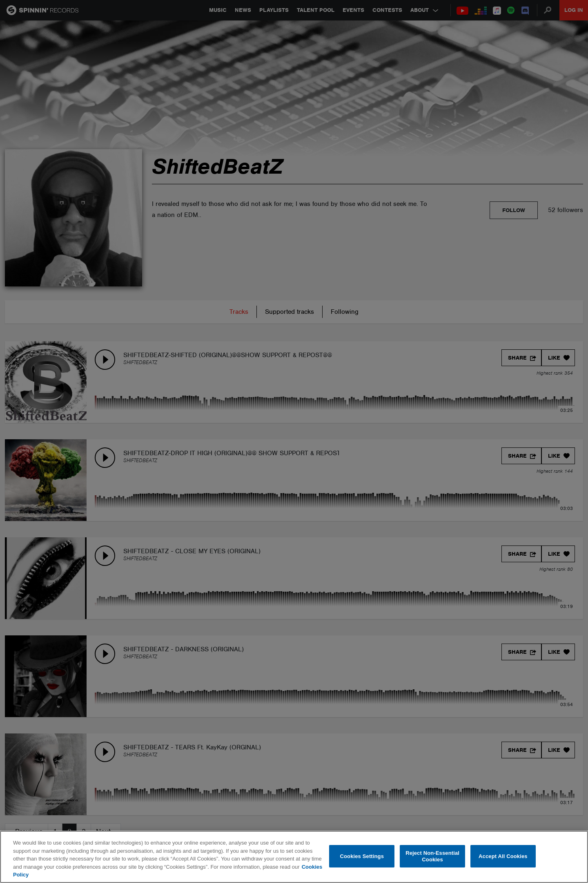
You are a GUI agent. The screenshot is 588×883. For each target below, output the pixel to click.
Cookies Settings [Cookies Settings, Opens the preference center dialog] (362, 856)
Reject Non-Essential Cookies (432, 856)
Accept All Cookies (503, 856)
